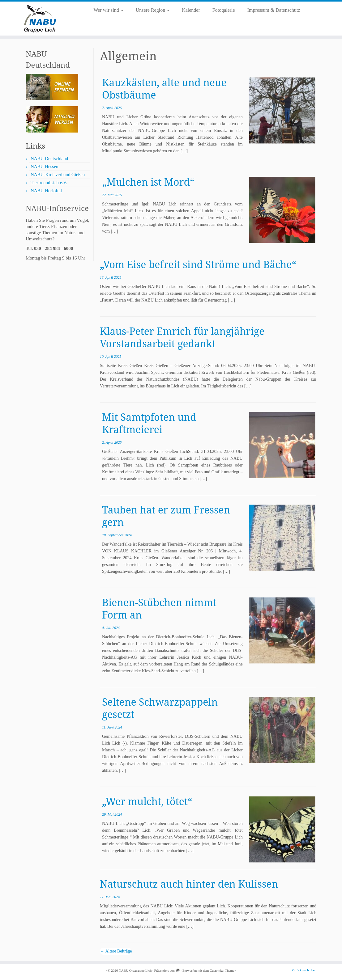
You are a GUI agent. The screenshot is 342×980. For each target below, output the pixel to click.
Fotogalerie (224, 10)
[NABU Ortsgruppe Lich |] (40, 19)
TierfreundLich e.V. (49, 183)
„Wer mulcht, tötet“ (147, 801)
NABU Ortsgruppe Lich (135, 970)
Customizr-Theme (222, 970)
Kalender (191, 10)
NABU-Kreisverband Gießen (58, 175)
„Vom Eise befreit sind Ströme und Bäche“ (198, 264)
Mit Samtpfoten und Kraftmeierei (149, 423)
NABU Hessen (45, 167)
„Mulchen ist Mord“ (148, 182)
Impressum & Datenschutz (274, 10)
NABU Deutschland (49, 158)
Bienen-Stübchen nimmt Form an (159, 608)
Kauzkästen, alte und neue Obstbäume (164, 89)
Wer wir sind (108, 10)
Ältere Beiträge (116, 951)
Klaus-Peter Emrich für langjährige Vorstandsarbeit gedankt (182, 337)
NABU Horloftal (46, 191)
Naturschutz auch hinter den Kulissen (189, 884)
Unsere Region (153, 10)
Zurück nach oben (304, 970)
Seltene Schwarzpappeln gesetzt (160, 708)
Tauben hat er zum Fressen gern (166, 516)
